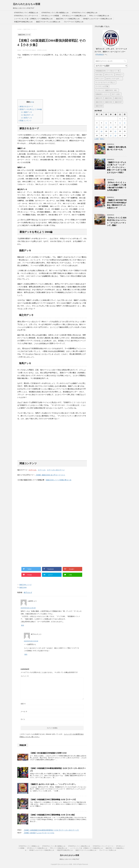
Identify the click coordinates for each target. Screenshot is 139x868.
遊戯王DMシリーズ (25, 585)
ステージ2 (41, 470)
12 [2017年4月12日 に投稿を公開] (106, 127)
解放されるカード (26, 106)
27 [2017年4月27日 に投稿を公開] (111, 136)
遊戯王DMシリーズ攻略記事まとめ (68, 19)
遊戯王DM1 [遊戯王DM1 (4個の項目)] (108, 98)
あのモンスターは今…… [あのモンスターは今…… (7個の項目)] (114, 79)
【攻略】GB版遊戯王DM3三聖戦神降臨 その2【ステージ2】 (53, 800)
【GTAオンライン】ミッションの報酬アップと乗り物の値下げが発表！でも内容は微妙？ (117, 186)
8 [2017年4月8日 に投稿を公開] (120, 123)
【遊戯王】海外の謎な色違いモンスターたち (117, 148)
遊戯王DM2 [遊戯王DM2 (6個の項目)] (118, 98)
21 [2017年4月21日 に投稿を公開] (115, 131)
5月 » (102, 139)
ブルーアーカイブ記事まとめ (74, 22)
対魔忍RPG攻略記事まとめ (23, 22)
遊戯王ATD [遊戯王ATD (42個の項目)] (99, 98)
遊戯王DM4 (23, 587)
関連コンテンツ (25, 121)
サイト (23, 719)
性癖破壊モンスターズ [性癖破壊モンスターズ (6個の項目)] (103, 94)
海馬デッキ (26, 118)
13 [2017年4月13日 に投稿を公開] (111, 127)
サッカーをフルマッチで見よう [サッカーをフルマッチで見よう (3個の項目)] (105, 82)
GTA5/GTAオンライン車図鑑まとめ (26, 13)
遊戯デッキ (26, 112)
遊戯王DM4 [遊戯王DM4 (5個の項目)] (109, 102)
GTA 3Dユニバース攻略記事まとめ (74, 16)
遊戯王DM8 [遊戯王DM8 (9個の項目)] (99, 106)
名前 (23, 704)
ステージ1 (32, 470)
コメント (25, 676)
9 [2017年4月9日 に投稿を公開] (125, 123)
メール (24, 711)
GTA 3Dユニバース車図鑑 (50, 16)
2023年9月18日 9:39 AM (31, 641)
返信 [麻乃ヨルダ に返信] (26, 654)
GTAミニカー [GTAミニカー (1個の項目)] (100, 79)
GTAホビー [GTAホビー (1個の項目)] (119, 75)
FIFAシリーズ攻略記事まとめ (99, 16)
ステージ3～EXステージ (56, 470)
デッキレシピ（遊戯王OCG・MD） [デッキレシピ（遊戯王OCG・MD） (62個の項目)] (107, 90)
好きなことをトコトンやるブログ (69, 859)
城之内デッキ (27, 115)
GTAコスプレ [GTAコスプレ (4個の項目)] (109, 75)
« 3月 (97, 139)
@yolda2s (100, 54)
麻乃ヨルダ (28, 592)
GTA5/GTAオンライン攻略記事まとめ (85, 13)
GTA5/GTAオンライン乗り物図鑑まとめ (55, 13)
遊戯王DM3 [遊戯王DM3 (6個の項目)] (99, 102)
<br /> (24, 497)
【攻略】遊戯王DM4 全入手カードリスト (50, 475)
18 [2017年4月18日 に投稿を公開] (101, 131)
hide (32, 102)
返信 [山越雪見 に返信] (23, 625)
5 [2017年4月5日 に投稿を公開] (106, 123)
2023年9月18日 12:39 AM (28, 608)
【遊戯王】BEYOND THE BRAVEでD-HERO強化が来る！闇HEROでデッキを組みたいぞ (117, 204)
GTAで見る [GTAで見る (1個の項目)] (99, 75)
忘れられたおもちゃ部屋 (27, 4)
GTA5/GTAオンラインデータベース (26, 16)
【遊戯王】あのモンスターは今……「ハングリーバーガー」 (53, 784)
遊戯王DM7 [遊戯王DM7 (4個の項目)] (118, 102)
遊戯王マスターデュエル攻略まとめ (48, 22)
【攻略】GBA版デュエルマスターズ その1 (39, 833)
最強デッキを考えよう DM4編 (30, 109)
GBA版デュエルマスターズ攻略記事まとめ (98, 19)
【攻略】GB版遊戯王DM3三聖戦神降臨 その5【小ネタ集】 (53, 815)
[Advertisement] (52, 79)
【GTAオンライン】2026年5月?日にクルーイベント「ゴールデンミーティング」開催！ (117, 222)
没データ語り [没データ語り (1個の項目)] (116, 94)
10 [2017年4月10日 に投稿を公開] (97, 127)
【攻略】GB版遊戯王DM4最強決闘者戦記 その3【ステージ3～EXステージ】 (51, 830)
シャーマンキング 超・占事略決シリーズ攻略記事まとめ (33, 19)
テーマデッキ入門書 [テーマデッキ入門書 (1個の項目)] (102, 86)
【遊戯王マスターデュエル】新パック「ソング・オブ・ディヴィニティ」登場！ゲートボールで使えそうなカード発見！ (117, 167)
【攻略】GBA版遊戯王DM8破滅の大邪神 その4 (48, 753)
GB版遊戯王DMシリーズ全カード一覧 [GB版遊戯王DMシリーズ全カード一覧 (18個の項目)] (107, 71)
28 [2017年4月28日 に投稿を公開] (115, 136)
